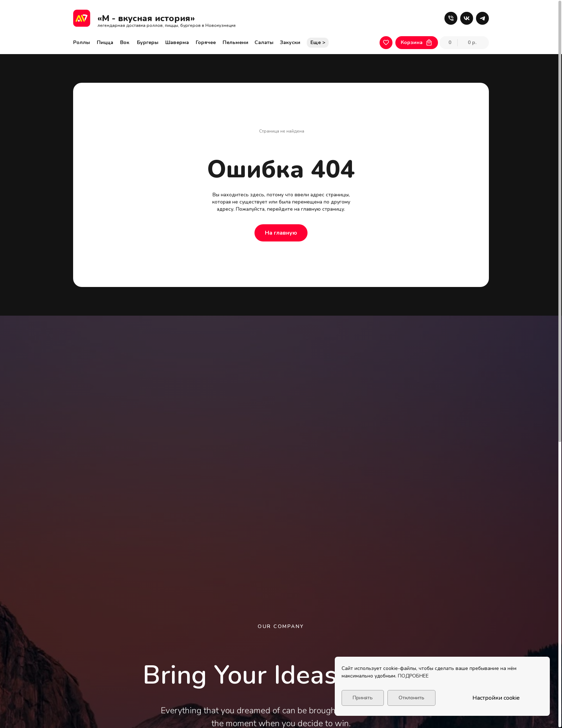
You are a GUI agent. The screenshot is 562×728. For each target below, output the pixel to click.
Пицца (105, 42)
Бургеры (148, 42)
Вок (125, 42)
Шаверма (177, 42)
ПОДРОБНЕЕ (413, 676)
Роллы (82, 42)
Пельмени (235, 42)
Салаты (264, 42)
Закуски (290, 42)
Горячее (206, 42)
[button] (451, 18)
